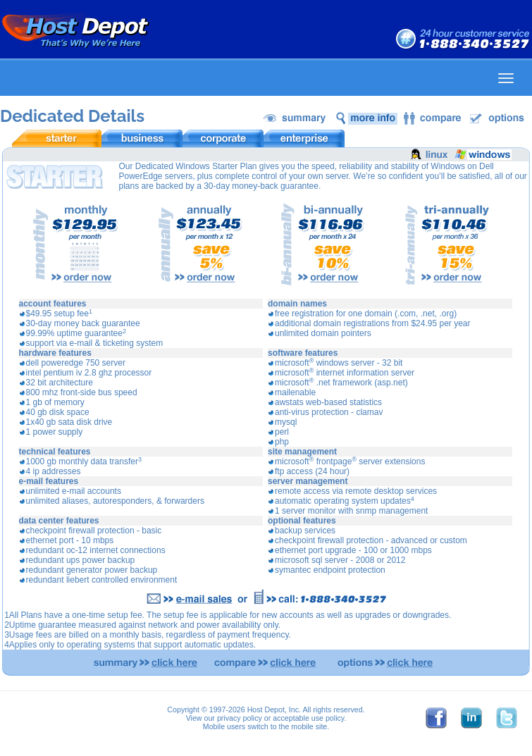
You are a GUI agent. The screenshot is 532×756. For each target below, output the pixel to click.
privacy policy (240, 718)
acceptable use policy (308, 718)
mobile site (309, 726)
